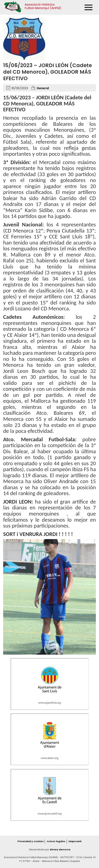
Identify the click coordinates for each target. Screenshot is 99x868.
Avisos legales (56, 841)
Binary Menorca (60, 849)
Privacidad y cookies (31, 841)
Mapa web (75, 841)
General (43, 88)
